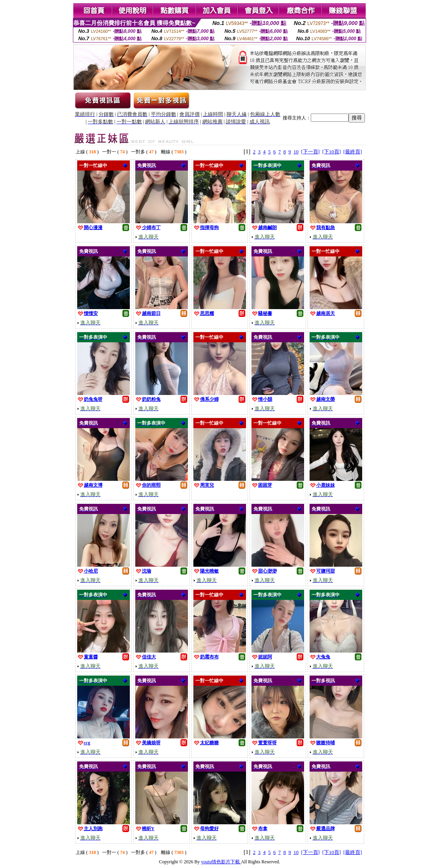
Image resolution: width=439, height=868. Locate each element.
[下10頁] (331, 152)
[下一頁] (310, 152)
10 (296, 152)
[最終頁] (353, 152)
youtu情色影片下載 (221, 862)
